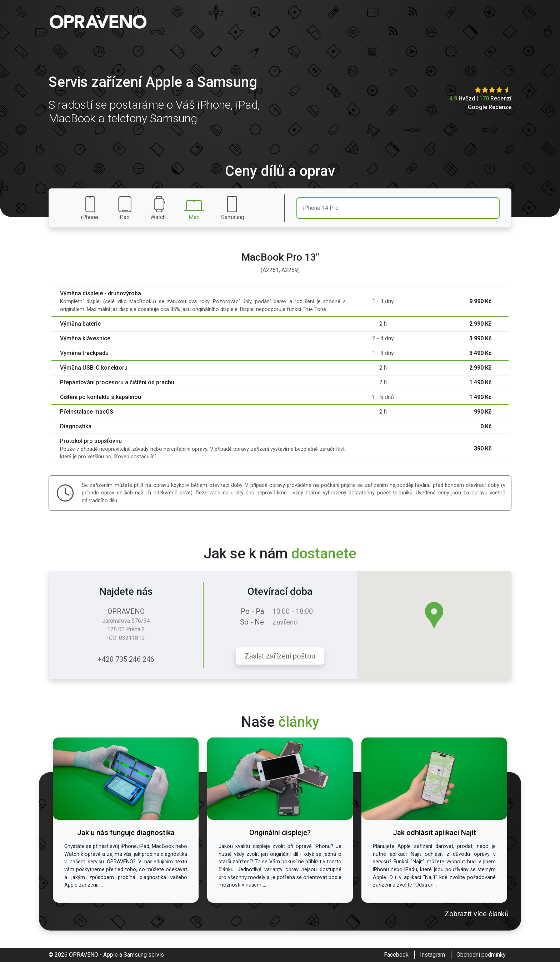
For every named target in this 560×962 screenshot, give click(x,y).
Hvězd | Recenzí (480, 98)
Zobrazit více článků (477, 914)
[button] (434, 615)
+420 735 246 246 (126, 659)
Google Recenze (490, 107)
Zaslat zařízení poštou (280, 656)
